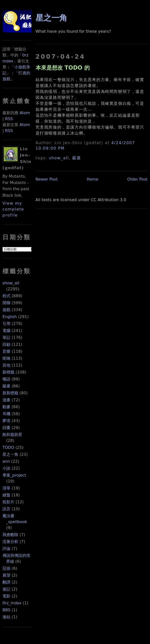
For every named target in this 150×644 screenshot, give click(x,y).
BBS (6, 610)
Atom (25, 113)
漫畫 (6, 400)
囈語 (6, 379)
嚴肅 (6, 386)
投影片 (8, 502)
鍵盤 (6, 495)
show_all (11, 283)
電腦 (6, 331)
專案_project (14, 475)
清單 (6, 488)
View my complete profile (13, 209)
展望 (6, 575)
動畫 (6, 407)
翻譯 (6, 582)
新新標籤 (10, 393)
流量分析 (10, 542)
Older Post (137, 179)
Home (92, 179)
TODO (8, 447)
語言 (6, 509)
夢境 (6, 421)
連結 (6, 617)
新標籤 (8, 372)
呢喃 (6, 358)
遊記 (6, 589)
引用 (6, 324)
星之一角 (10, 454)
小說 (6, 468)
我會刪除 (10, 535)
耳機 (6, 414)
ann (6, 461)
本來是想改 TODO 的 (63, 68)
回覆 (6, 428)
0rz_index (12, 603)
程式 (6, 296)
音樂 (6, 351)
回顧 (6, 344)
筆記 (6, 337)
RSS (9, 119)
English (10, 317)
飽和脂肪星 (12, 435)
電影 (6, 596)
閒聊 (6, 303)
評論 (6, 549)
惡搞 (6, 568)
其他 (6, 365)
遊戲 (6, 310)
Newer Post (47, 179)
